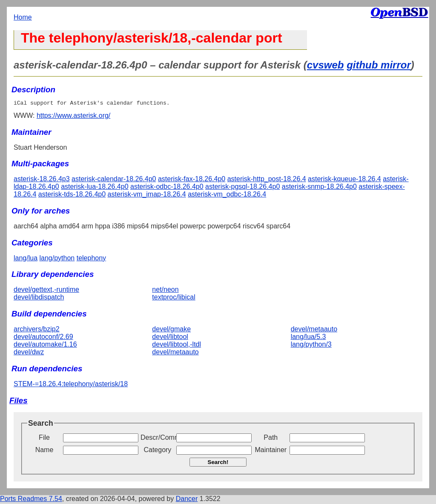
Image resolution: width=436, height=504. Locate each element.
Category (157, 451)
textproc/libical (174, 298)
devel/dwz (29, 353)
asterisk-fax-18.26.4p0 (192, 180)
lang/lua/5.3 (308, 338)
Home (23, 17)
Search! (218, 463)
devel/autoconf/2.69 (43, 338)
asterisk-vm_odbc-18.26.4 (227, 195)
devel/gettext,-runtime (46, 291)
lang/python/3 (311, 346)
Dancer (187, 500)
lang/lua (26, 259)
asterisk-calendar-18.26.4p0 (114, 180)
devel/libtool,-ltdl (176, 346)
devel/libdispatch (39, 298)
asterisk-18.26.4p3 (42, 180)
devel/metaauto (175, 353)
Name (44, 451)
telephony (91, 259)
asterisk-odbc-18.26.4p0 (167, 188)
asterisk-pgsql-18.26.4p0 (242, 188)
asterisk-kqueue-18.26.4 (344, 180)
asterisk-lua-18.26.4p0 (95, 188)
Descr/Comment (158, 439)
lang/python (57, 259)
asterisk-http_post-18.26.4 (267, 180)
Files (19, 402)
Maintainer (271, 451)
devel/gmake (171, 330)
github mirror (379, 65)
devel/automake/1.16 (45, 346)
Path (271, 439)
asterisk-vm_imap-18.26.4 (147, 195)
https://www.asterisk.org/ (73, 117)
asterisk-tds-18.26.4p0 (72, 195)
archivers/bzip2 (37, 330)
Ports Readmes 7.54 (31, 500)
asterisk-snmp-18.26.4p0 (319, 188)
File (44, 439)
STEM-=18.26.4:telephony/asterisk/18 (71, 385)
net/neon (165, 291)
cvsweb (326, 65)
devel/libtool (170, 338)
